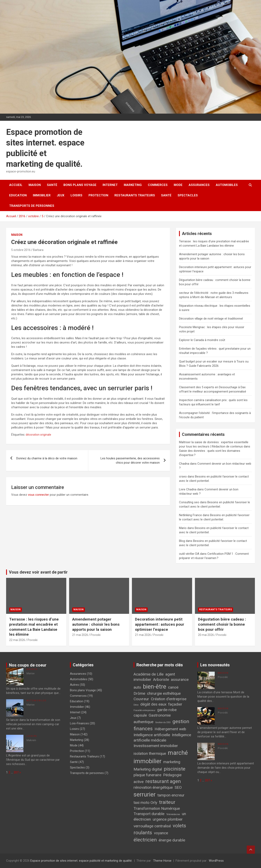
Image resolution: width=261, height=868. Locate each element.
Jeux (61, 195)
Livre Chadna (188, 489)
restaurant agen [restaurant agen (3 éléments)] (163, 781)
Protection (98, 195)
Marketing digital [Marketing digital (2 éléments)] (148, 769)
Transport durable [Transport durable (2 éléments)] (149, 814)
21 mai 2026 (80, 635)
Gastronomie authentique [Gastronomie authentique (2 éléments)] (152, 719)
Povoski (33, 640)
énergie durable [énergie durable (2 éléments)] (172, 840)
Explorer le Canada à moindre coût (202, 340)
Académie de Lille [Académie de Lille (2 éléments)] (149, 674)
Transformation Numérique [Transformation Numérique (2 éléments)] (157, 808)
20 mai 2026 (206, 635)
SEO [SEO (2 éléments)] (178, 787)
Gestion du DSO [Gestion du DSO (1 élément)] (163, 722)
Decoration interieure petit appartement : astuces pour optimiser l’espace (160, 624)
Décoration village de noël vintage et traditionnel (211, 319)
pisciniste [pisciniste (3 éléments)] (175, 769)
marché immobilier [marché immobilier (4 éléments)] (161, 757)
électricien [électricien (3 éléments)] (145, 840)
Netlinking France (190, 515)
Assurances (199, 185)
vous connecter (38, 495)
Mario (183, 528)
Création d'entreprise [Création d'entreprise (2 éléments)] (169, 699)
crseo (183, 477)
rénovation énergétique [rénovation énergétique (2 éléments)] (153, 787)
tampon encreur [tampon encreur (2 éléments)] (171, 795)
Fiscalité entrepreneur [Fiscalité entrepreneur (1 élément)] (144, 710)
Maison (35, 185)
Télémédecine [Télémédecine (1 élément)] (173, 814)
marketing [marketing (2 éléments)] (172, 762)
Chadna (184, 464)
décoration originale (38, 435)
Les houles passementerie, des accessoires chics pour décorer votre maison (130, 460)
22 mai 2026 (17, 640)
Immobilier (42, 195)
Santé (52, 185)
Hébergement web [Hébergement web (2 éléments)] (170, 729)
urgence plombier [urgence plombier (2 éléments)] (168, 819)
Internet (110, 185)
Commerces (158, 185)
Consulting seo (189, 502)
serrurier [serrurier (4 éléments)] (145, 794)
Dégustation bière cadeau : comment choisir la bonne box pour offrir (222, 624)
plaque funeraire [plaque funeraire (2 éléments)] (147, 775)
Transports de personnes (32, 206)
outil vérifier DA (189, 554)
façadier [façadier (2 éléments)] (175, 704)
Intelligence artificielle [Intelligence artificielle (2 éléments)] (152, 735)
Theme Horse (162, 861)
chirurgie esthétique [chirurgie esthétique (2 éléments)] (164, 693)
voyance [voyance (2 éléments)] (161, 833)
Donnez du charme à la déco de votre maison (47, 458)
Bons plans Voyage (80, 185)
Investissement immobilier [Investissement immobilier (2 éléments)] (156, 746)
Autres (74, 685)
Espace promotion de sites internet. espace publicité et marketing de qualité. (81, 861)
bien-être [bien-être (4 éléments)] (155, 687)
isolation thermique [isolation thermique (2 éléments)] (150, 753)
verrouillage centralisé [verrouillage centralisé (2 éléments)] (152, 826)
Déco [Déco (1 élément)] (136, 705)
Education (18, 195)
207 (16, 772)
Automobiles (227, 185)
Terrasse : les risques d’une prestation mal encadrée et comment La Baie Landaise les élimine (34, 627)
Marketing (133, 185)
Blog (182, 541)
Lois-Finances (79, 723)
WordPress (216, 861)
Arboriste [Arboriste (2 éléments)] (161, 680)
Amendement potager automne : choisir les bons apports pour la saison (96, 624)
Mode (178, 185)
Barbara (38, 250)
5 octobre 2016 (21, 250)
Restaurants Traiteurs (135, 195)
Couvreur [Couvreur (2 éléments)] (141, 699)
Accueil (16, 185)
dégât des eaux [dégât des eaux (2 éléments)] (153, 704)
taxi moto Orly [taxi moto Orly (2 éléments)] (145, 803)
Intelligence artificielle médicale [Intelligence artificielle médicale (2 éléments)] (162, 738)
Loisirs (76, 195)
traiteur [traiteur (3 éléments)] (167, 802)
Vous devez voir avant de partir (38, 572)
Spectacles (188, 195)
